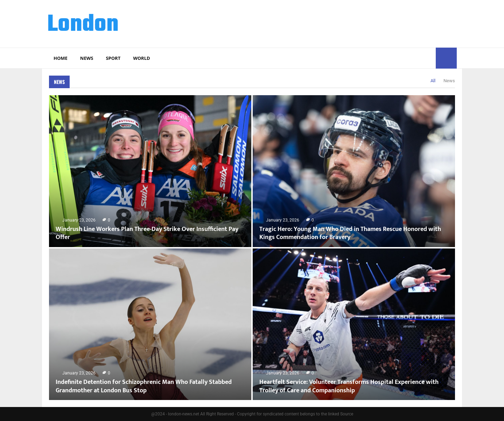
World (141, 58)
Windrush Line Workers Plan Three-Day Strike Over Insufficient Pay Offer (147, 233)
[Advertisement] (329, 23)
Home (61, 58)
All (433, 81)
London (83, 25)
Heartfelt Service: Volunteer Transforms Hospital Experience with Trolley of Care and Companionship (349, 386)
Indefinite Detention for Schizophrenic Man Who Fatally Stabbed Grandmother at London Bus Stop (144, 386)
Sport (113, 58)
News (87, 58)
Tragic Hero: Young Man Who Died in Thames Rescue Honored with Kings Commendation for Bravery (350, 233)
